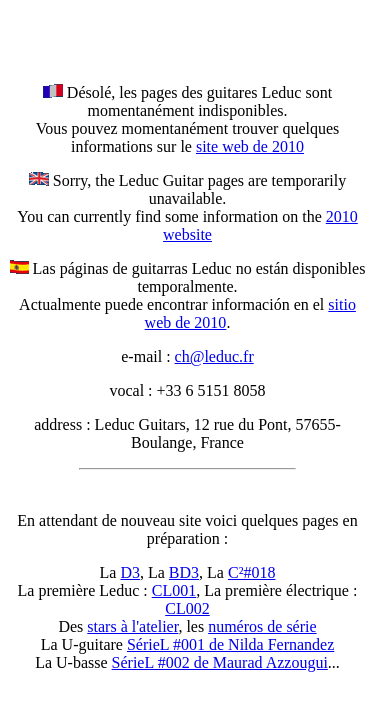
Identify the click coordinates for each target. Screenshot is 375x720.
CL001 (174, 590)
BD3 (184, 572)
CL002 (187, 608)
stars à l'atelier (132, 626)
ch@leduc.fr (214, 356)
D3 (130, 572)
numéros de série (262, 626)
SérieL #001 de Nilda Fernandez (230, 644)
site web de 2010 (250, 146)
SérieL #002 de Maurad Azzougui (220, 662)
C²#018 (251, 572)
